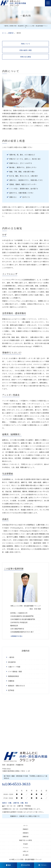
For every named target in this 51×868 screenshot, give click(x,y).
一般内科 (11, 657)
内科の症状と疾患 (26, 50)
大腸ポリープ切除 (14, 667)
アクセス (43, 865)
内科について (26, 44)
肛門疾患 (11, 690)
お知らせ (26, 851)
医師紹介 (26, 829)
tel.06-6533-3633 (16, 784)
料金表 (25, 844)
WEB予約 (26, 865)
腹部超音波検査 (13, 676)
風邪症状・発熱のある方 (16, 686)
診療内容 (26, 837)
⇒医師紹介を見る (16, 636)
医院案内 (26, 833)
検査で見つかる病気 (25, 840)
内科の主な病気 (26, 57)
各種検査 (11, 681)
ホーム (25, 825)
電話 (9, 865)
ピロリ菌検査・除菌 (15, 672)
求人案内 (26, 855)
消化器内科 (12, 662)
